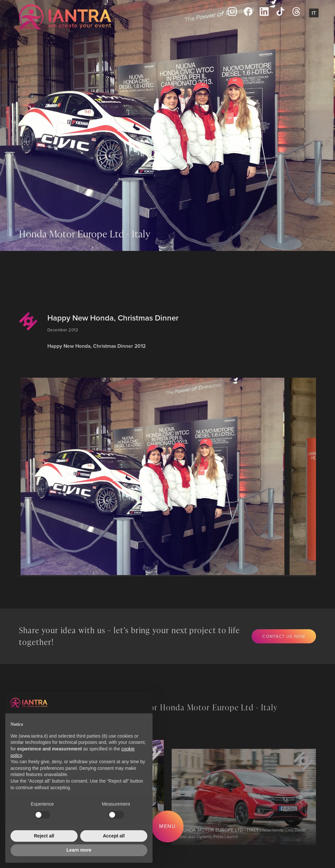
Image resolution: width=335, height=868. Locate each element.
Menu (168, 826)
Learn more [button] (79, 850)
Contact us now (284, 636)
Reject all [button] (44, 836)
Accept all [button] (114, 836)
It (314, 13)
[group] (154, 476)
